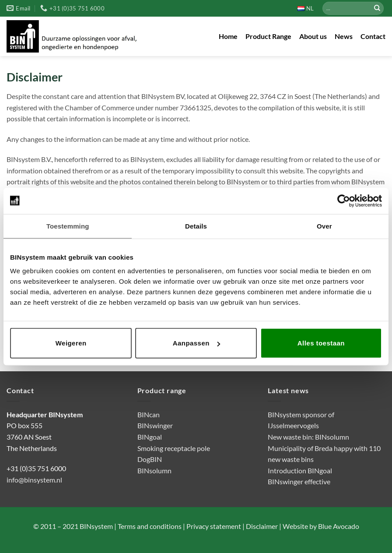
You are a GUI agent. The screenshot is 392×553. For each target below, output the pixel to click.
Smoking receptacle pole (174, 448)
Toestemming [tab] (68, 226)
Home (228, 36)
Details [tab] (196, 226)
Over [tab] (324, 226)
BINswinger (155, 425)
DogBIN (150, 459)
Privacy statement (213, 526)
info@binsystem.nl (34, 480)
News (344, 36)
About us (313, 36)
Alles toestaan (321, 343)
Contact (373, 36)
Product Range (268, 36)
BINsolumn (154, 470)
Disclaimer (261, 526)
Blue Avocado (339, 526)
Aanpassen (196, 343)
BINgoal (150, 437)
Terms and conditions (150, 526)
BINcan (149, 414)
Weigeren (71, 343)
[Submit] (377, 8)
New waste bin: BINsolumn (308, 437)
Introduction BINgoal (300, 470)
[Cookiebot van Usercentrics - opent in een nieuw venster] (344, 201)
